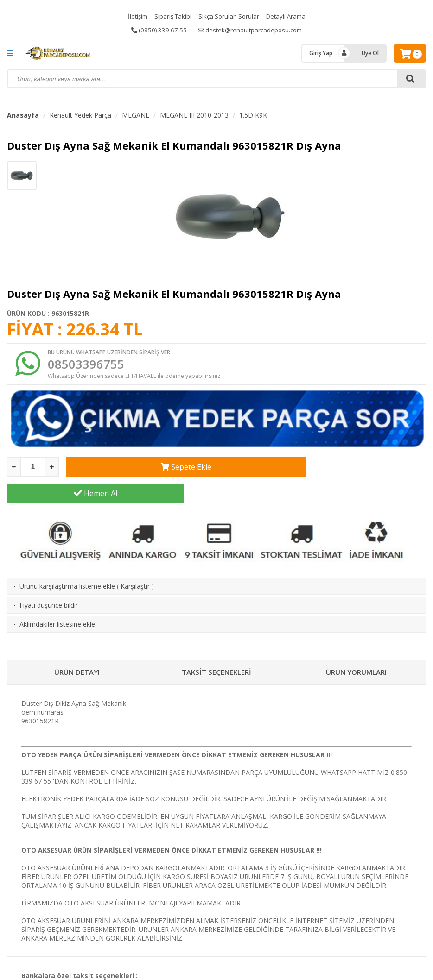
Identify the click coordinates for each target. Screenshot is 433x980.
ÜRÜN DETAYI (77, 649)
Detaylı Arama (289, 16)
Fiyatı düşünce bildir (49, 582)
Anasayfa (23, 115)
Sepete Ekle (154, 470)
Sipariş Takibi (171, 16)
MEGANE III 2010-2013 (194, 115)
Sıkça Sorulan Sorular (229, 16)
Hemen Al (338, 470)
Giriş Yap (321, 53)
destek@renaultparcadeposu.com (252, 30)
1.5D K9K (253, 115)
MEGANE (136, 115)
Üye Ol (370, 53)
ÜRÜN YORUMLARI (356, 649)
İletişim (134, 16)
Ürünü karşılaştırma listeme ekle (67, 563)
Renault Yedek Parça (80, 115)
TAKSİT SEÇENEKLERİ (216, 649)
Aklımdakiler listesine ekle (57, 601)
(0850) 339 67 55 (156, 30)
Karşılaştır (135, 563)
